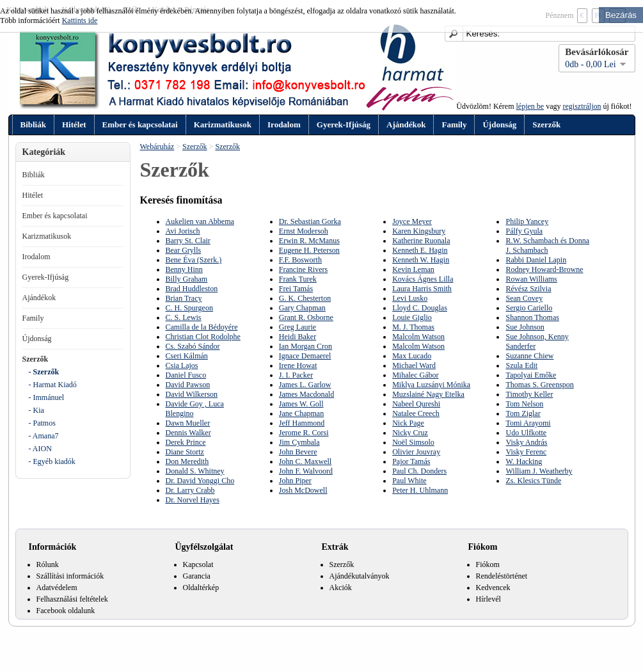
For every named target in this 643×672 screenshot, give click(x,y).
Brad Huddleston (192, 289)
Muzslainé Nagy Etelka (428, 394)
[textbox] (540, 34)
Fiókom (488, 564)
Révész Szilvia (528, 289)
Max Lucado (412, 356)
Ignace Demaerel (305, 356)
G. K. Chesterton (305, 298)
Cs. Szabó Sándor (193, 346)
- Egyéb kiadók (52, 461)
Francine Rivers (303, 269)
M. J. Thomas (413, 327)
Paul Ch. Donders (419, 471)
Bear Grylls (184, 250)
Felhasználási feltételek (72, 599)
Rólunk (48, 564)
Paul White (409, 481)
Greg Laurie (298, 327)
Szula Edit (521, 365)
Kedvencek (493, 588)
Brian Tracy (184, 298)
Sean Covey (524, 298)
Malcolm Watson (418, 337)
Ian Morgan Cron (306, 346)
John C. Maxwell (305, 461)
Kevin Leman (413, 269)
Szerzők (546, 124)
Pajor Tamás (411, 461)
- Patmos (42, 423)
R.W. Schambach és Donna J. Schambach (547, 245)
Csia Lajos (182, 365)
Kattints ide (80, 20)
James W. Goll (301, 404)
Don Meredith (187, 461)
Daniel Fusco (186, 375)
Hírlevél (488, 599)
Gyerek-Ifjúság (344, 124)
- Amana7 (44, 436)
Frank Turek (298, 279)
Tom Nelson (524, 404)
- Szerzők (44, 372)
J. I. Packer (296, 375)
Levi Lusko (410, 298)
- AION (40, 449)
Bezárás (621, 15)
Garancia (197, 576)
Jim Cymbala (299, 442)
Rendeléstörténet (502, 576)
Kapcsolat (198, 564)
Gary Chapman (302, 308)
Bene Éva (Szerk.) (194, 260)
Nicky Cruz (410, 433)
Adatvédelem (57, 588)
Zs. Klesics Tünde (533, 481)
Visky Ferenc (526, 452)
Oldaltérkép (201, 588)
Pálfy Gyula (524, 231)
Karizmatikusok (223, 124)
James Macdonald (306, 394)
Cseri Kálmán (187, 356)
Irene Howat (298, 365)
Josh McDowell (303, 490)
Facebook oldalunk (66, 611)
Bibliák (33, 124)
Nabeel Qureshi (416, 404)
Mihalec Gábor (415, 375)
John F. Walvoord (306, 471)
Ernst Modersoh (304, 231)
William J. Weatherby (539, 471)
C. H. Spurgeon (189, 308)
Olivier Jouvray (416, 452)
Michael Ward (414, 365)
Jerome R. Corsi (304, 433)
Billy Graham (187, 279)
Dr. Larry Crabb (190, 490)
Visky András (526, 442)
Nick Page (408, 423)
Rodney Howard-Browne (544, 269)
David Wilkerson (192, 394)
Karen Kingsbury (419, 231)
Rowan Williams (531, 279)
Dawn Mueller (188, 423)
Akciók (341, 588)
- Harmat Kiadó (53, 385)
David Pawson (188, 385)
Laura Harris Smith (422, 289)
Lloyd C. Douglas (420, 308)
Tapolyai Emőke (531, 375)
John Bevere (298, 452)
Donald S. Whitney (195, 471)
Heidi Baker (298, 337)
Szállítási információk (70, 576)
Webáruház (157, 147)
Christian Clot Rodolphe (203, 337)
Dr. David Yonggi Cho (200, 481)
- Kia (36, 410)
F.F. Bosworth (300, 260)
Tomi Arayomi (528, 423)
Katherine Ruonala (421, 241)
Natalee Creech (416, 413)
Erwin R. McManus (309, 241)
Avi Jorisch (183, 231)
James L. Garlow (305, 385)
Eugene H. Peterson (309, 250)
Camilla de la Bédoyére (202, 327)
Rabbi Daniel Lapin (536, 260)
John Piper (295, 481)
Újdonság (499, 124)
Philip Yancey (527, 221)
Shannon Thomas (532, 317)
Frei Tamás (296, 289)
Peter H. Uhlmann (420, 490)
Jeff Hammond (302, 423)
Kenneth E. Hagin (420, 250)
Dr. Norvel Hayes (193, 500)
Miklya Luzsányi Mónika (431, 385)
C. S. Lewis (184, 317)
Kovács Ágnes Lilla (423, 279)
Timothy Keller (529, 394)
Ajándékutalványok (360, 576)
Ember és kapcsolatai (140, 124)
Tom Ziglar (523, 413)
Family (454, 124)
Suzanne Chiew (529, 356)
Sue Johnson (525, 327)
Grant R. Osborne (306, 317)
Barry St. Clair (188, 241)
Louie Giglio (412, 317)
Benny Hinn (184, 269)
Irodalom (284, 124)
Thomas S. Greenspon (539, 385)
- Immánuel (47, 397)
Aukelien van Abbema (200, 221)
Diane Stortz (185, 452)
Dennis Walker (188, 433)
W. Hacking (524, 461)
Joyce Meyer (412, 221)
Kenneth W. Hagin (421, 260)
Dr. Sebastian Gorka (310, 221)
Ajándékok (406, 124)
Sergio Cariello (529, 308)
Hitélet (74, 124)
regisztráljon (582, 106)
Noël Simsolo (413, 442)
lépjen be (530, 106)
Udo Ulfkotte (526, 433)
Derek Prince (186, 442)
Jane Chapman (301, 413)
